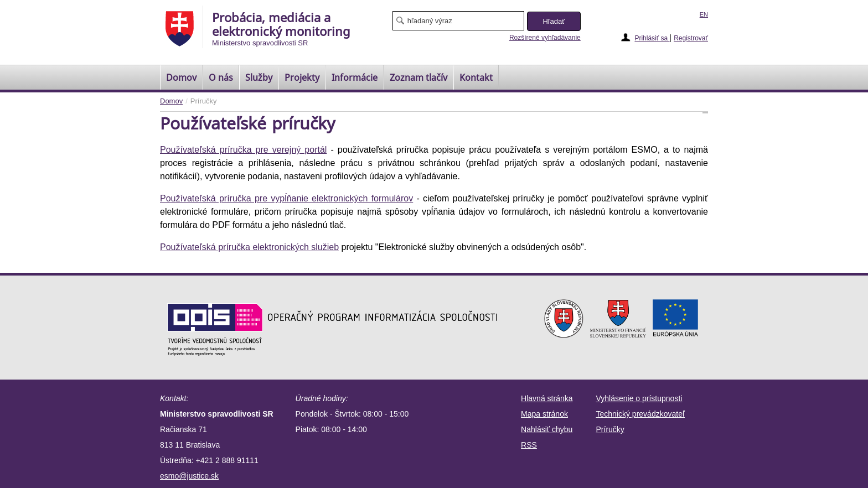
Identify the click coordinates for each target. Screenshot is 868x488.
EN (704, 14)
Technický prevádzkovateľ (641, 414)
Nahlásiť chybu (547, 429)
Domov (171, 101)
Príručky (610, 429)
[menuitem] (181, 77)
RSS (529, 445)
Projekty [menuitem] (302, 77)
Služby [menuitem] (259, 77)
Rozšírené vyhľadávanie (545, 38)
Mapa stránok (544, 414)
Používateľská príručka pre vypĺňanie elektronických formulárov (286, 198)
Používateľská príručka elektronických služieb (249, 247)
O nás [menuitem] (221, 77)
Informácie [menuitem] (355, 77)
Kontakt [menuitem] (476, 77)
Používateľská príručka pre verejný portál (243, 150)
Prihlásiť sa (652, 38)
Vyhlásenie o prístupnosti (639, 398)
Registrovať (691, 38)
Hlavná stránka (547, 398)
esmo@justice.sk (189, 476)
